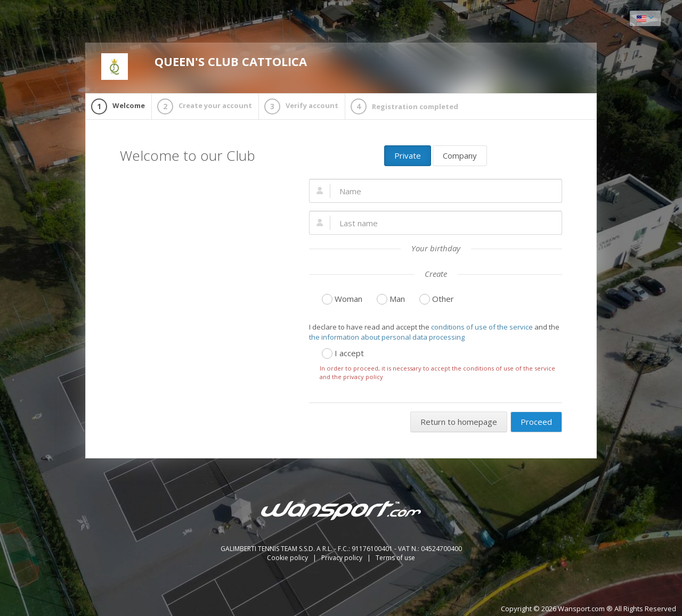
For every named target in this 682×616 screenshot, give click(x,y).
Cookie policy (288, 558)
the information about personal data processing (387, 337)
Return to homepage (459, 422)
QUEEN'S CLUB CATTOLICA (204, 67)
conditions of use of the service (482, 327)
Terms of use (395, 558)
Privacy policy (343, 558)
